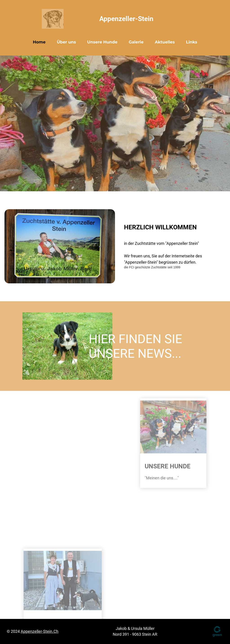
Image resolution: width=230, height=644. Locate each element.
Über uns (66, 42)
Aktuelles (165, 42)
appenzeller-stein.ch (40, 631)
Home (39, 42)
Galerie (136, 42)
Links (192, 42)
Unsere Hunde (102, 42)
